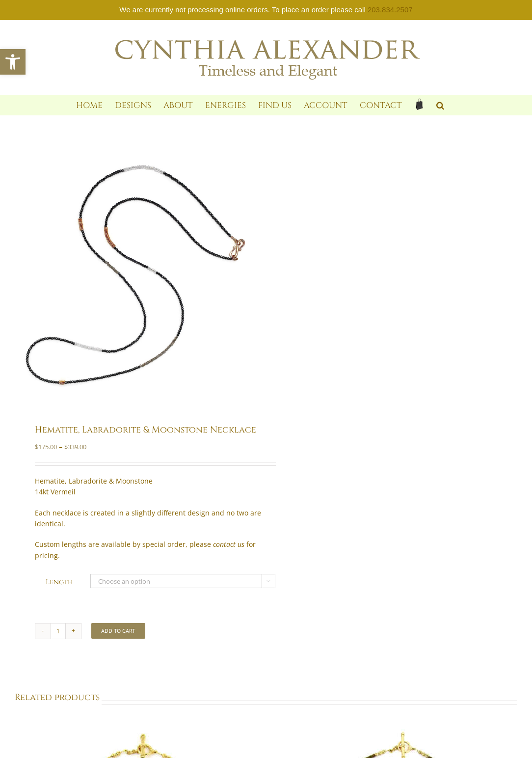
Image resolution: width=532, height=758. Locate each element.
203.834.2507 (390, 10)
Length (59, 582)
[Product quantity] (58, 631)
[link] (13, 62)
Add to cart (118, 631)
